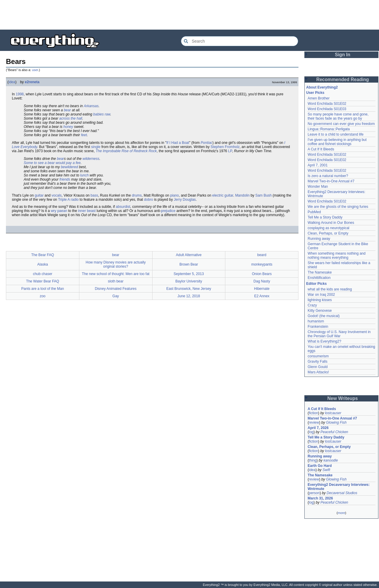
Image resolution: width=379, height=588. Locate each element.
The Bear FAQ (43, 255)
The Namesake (320, 272)
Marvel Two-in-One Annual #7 (331, 181)
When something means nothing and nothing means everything (337, 256)
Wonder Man (318, 187)
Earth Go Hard (320, 466)
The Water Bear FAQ (43, 281)
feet (84, 135)
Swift (326, 470)
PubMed (314, 212)
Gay (116, 296)
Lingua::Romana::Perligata (329, 129)
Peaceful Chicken (334, 432)
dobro (148, 200)
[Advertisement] (189, 15)
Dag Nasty (262, 281)
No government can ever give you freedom (341, 124)
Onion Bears (262, 274)
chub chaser (42, 274)
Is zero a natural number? (328, 176)
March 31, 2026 (320, 498)
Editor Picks (316, 284)
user (35, 70)
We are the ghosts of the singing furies (338, 207)
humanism (316, 321)
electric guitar (223, 195)
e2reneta (32, 82)
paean (62, 211)
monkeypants (262, 264)
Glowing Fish (336, 422)
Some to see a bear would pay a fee (52, 163)
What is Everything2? (324, 341)
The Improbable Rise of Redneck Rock (126, 151)
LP (230, 151)
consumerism (318, 356)
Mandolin (242, 195)
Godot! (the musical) (324, 316)
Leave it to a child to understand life (336, 134)
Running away (319, 239)
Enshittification (319, 278)
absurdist (123, 207)
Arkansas (91, 106)
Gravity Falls (318, 362)
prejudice (168, 211)
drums (137, 195)
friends (65, 179)
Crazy (312, 305)
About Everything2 (322, 87)
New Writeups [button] (343, 398)
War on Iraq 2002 (321, 295)
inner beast (87, 211)
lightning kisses (320, 300)
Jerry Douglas (185, 200)
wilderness (91, 159)
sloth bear (116, 281)
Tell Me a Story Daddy (325, 217)
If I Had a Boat (178, 143)
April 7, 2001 (318, 165)
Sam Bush (263, 195)
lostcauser (333, 413)
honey (68, 127)
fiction (313, 413)
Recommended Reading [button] (343, 79)
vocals (57, 195)
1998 (20, 94)
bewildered (69, 167)
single (96, 147)
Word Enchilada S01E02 (327, 104)
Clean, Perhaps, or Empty (328, 233)
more (341, 513)
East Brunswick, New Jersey (189, 289)
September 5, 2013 (189, 274)
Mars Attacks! (318, 372)
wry (53, 211)
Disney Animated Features (116, 289)
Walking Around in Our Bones (331, 223)
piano (175, 195)
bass (94, 195)
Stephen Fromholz (225, 147)
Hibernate (262, 289)
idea (12, 82)
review (314, 422)
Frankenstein (318, 327)
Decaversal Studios (342, 493)
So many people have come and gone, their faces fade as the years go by (338, 116)
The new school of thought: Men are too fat (116, 274)
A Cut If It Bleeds (321, 149)
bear (67, 110)
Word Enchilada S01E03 (327, 109)
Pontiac (207, 143)
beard (262, 255)
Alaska (43, 264)
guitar (39, 195)
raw (108, 114)
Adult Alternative (189, 255)
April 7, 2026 (318, 428)
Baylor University (189, 281)
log (311, 432)
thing (313, 460)
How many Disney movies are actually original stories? (116, 264)
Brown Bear (189, 264)
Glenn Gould (318, 367)
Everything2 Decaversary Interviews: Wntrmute (339, 487)
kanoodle (331, 460)
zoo (42, 296)
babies (98, 114)
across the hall (71, 118)
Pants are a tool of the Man (43, 289)
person (314, 493)
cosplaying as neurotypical (329, 228)
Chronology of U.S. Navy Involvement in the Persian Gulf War (339, 334)
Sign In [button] (343, 55)
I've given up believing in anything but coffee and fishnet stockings (337, 142)
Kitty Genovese (320, 311)
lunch (85, 175)
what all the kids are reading (330, 289)
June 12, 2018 (189, 296)
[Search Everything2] (240, 41)
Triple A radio (68, 200)
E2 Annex (262, 296)
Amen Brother (319, 98)
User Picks (315, 93)
